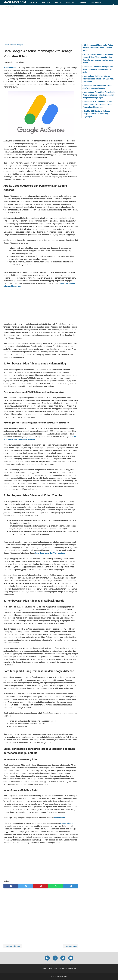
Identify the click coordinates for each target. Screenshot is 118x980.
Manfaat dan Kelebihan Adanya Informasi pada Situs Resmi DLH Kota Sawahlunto (98, 79)
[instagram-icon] (55, 958)
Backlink (70, 2)
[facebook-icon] (47, 958)
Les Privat (82, 2)
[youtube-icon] (71, 958)
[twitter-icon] (63, 958)
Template (58, 2)
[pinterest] (41, 886)
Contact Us (52, 968)
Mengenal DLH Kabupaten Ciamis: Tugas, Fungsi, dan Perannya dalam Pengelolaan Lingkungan (97, 104)
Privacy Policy (62, 968)
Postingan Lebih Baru (13, 946)
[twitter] (26, 886)
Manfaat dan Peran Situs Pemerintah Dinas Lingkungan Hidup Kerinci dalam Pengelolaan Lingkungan (99, 95)
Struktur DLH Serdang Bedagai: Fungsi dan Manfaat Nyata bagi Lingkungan (96, 114)
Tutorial (34, 2)
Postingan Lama (71, 946)
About (44, 968)
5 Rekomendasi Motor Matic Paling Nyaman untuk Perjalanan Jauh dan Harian (98, 48)
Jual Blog (46, 2)
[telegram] (71, 886)
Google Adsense (67, 823)
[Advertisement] (59, 24)
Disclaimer (73, 968)
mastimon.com (15, 2)
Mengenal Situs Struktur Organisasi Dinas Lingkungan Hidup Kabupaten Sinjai (98, 69)
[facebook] (11, 886)
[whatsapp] (56, 886)
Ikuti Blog (10, 7)
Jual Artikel (96, 2)
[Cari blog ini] (113, 5)
